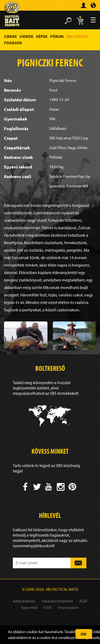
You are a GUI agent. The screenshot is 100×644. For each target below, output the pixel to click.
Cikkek (10, 36)
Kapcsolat (29, 607)
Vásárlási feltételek (57, 601)
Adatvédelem (24, 601)
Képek (42, 36)
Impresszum (68, 607)
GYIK (48, 607)
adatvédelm (18, 637)
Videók (26, 36)
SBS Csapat (77, 36)
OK (84, 634)
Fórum (57, 36)
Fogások (13, 43)
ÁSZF (83, 601)
